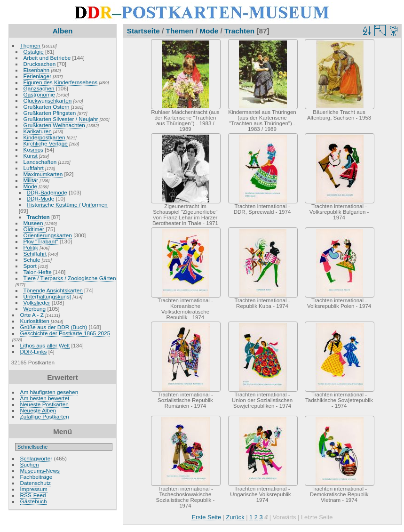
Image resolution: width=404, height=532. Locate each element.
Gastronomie (39, 94)
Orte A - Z (32, 315)
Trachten (38, 217)
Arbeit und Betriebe (47, 58)
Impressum (34, 489)
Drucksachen (40, 64)
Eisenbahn (37, 70)
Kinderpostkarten (44, 137)
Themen (30, 45)
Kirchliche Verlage (46, 143)
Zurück (235, 517)
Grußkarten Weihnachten (54, 125)
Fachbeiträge (36, 477)
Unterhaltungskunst (47, 296)
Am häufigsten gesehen (49, 392)
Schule (32, 260)
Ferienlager (38, 76)
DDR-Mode (41, 198)
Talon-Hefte (38, 272)
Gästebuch (34, 501)
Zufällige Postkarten (45, 416)
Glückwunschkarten (48, 101)
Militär (31, 180)
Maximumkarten (43, 174)
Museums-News (40, 471)
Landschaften (40, 162)
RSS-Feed (33, 495)
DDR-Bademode (47, 192)
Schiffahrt (35, 254)
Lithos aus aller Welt (45, 345)
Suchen (30, 464)
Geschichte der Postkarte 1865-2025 (65, 333)
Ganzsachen (39, 88)
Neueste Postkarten (44, 404)
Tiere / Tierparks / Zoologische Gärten (70, 278)
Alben (63, 31)
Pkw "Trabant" (41, 241)
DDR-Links (34, 351)
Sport (30, 266)
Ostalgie (34, 52)
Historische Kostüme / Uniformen (67, 205)
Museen (33, 223)
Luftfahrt (34, 168)
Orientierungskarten (48, 235)
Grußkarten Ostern (47, 107)
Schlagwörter (36, 458)
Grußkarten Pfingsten (50, 113)
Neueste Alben (38, 410)
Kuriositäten (36, 321)
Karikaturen (38, 131)
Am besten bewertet (45, 398)
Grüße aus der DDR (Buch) (54, 327)
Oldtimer (35, 229)
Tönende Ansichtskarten (53, 290)
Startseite (143, 31)
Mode (30, 186)
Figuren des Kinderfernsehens (61, 82)
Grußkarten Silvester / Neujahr (61, 119)
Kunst (31, 156)
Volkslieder (37, 302)
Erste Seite (206, 517)
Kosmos (34, 149)
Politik (31, 247)
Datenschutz (36, 483)
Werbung (35, 309)
